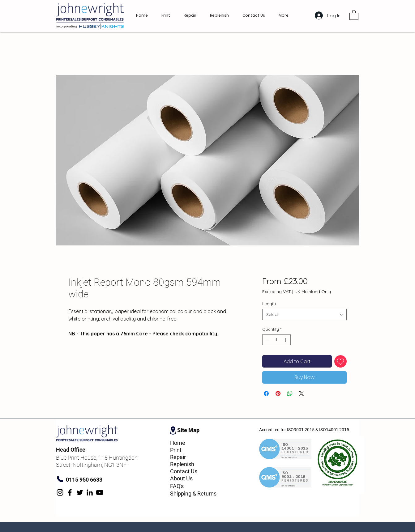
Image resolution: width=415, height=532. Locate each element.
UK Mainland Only (313, 292)
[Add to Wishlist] (340, 361)
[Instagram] (60, 492)
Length (269, 304)
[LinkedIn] (90, 492)
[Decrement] (267, 340)
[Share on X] (302, 394)
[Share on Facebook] (266, 394)
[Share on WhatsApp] (290, 394)
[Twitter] (80, 492)
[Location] (173, 430)
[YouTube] (100, 492)
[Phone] (60, 479)
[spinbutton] (276, 340)
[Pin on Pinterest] (278, 394)
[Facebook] (70, 492)
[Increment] (286, 340)
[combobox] (304, 314)
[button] (354, 15)
